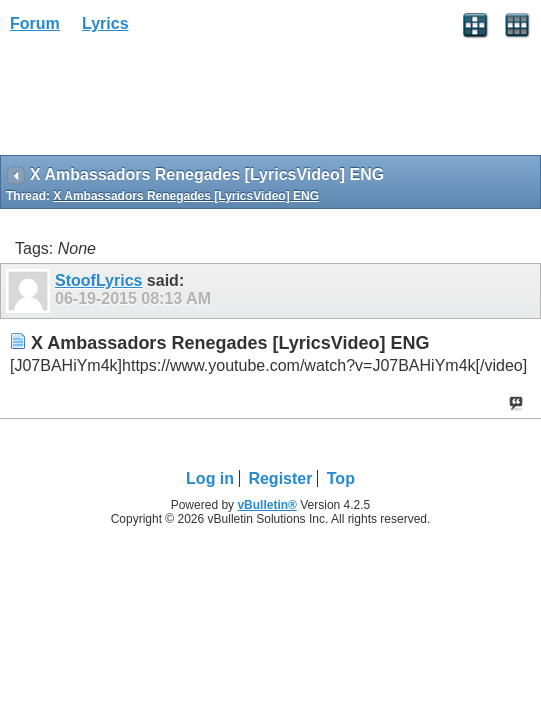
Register (280, 478)
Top (341, 478)
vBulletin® (267, 505)
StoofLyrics (98, 280)
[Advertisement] (160, 101)
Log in (210, 478)
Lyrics (105, 23)
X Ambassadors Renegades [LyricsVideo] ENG (186, 196)
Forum (35, 23)
